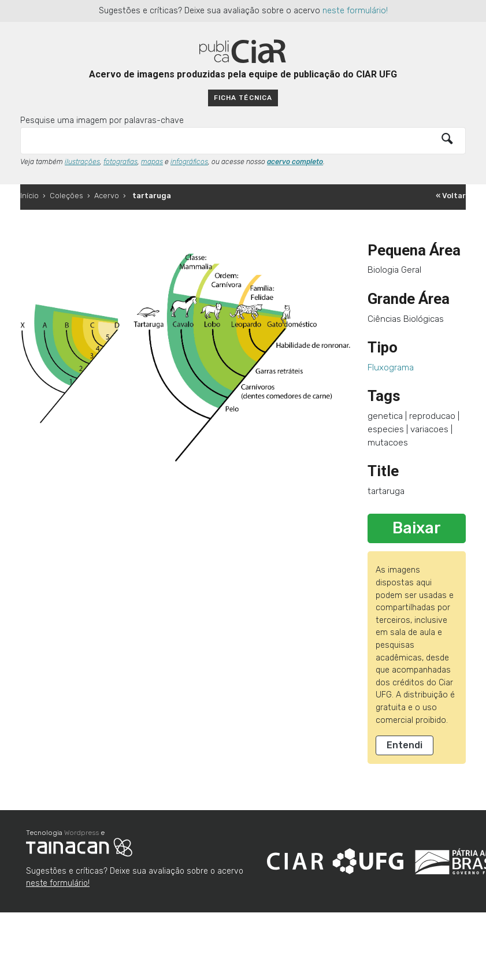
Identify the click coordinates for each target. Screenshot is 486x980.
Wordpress (81, 833)
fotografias (120, 162)
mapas (152, 162)
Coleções (66, 196)
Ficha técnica (243, 98)
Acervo (107, 196)
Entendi (405, 745)
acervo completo (295, 162)
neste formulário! (355, 11)
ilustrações (82, 162)
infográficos (189, 162)
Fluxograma (391, 367)
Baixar (417, 528)
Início (29, 196)
